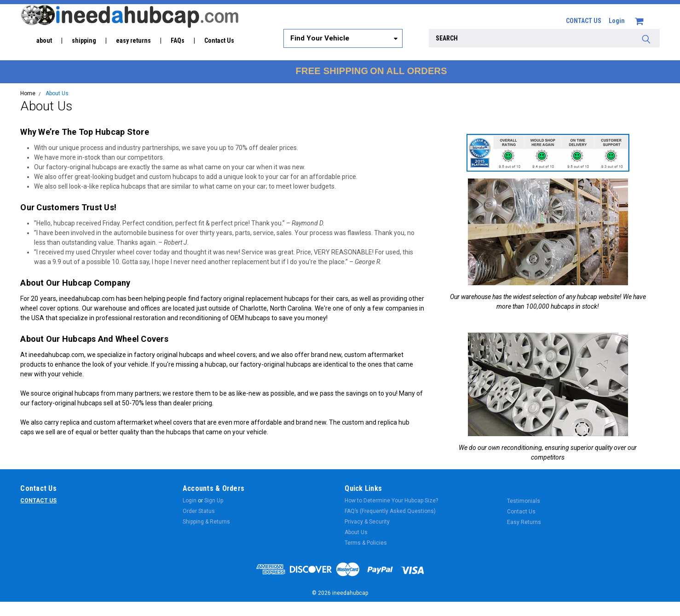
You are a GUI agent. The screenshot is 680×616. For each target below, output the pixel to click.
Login (617, 21)
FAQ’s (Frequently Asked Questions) (390, 511)
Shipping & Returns (206, 522)
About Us (57, 93)
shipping (84, 40)
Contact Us (219, 40)
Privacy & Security (367, 522)
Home (28, 93)
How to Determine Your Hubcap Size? (391, 501)
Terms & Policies (366, 543)
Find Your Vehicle (320, 38)
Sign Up (214, 501)
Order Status (199, 511)
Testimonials (524, 501)
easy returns (133, 40)
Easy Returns (524, 522)
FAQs (178, 40)
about (44, 40)
